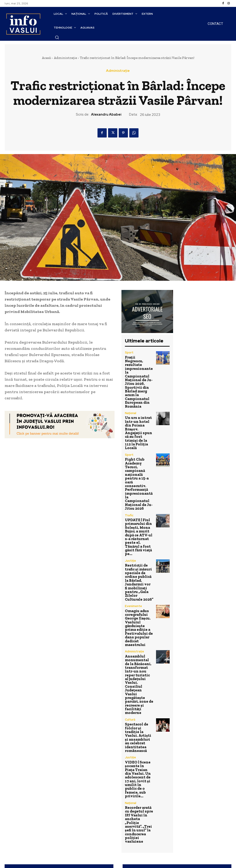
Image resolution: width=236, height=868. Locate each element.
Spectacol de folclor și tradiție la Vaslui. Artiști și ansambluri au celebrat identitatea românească (139, 652)
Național (131, 399)
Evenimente (133, 545)
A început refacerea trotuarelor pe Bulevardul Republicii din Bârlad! (59, 766)
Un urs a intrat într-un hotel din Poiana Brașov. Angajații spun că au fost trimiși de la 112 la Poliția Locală (139, 413)
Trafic (129, 472)
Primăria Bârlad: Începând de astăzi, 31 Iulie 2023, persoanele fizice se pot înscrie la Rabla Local (177, 769)
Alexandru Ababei (106, 114)
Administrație (65, 58)
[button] (57, 37)
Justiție (130, 509)
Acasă (46, 58)
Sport (129, 353)
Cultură (130, 638)
